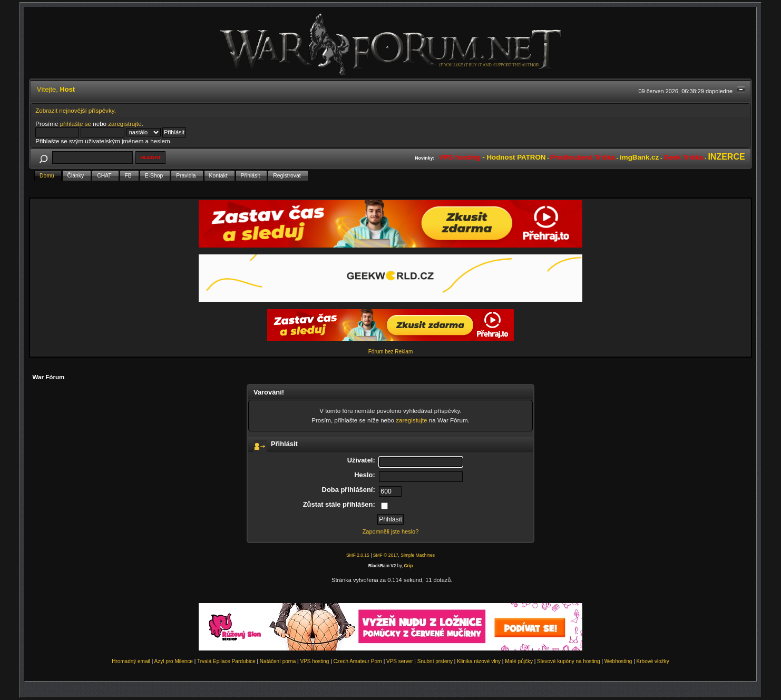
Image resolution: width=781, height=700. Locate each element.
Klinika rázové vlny (479, 661)
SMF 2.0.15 (358, 555)
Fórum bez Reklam (390, 352)
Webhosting (618, 661)
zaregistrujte (125, 124)
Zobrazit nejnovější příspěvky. (76, 110)
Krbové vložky (653, 661)
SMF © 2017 (386, 555)
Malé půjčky (519, 661)
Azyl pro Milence (174, 661)
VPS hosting (314, 661)
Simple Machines (418, 555)
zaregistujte (411, 420)
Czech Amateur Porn (358, 661)
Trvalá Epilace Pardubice (226, 661)
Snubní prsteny (435, 661)
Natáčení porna (278, 661)
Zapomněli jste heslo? (391, 531)
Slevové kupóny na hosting (569, 661)
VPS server (400, 661)
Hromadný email (131, 661)
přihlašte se (76, 124)
